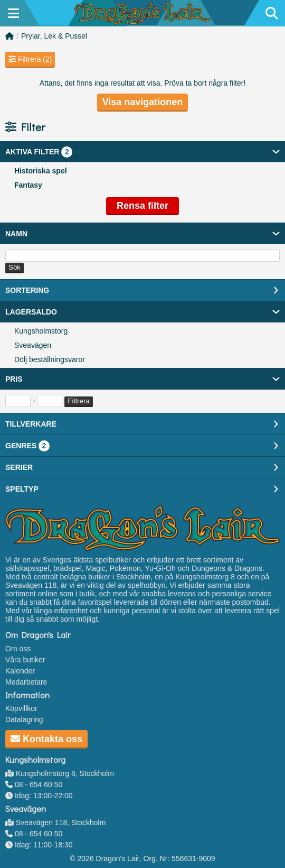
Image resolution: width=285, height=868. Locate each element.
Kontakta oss (46, 739)
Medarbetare (26, 682)
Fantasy (28, 185)
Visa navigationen (143, 102)
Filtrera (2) (30, 59)
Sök (15, 267)
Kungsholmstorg (41, 331)
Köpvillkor (21, 708)
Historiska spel (41, 171)
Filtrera (78, 401)
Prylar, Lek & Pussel (54, 36)
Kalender (20, 671)
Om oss (18, 649)
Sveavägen (33, 345)
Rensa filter (142, 206)
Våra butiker (25, 660)
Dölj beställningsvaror (50, 359)
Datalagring (24, 719)
